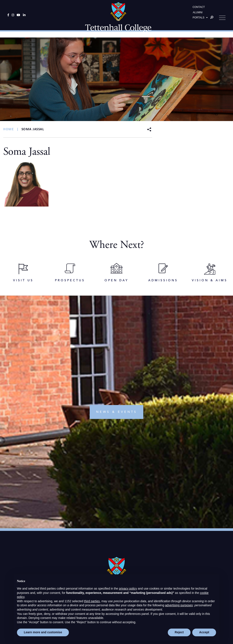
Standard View (114, 533)
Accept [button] (204, 632)
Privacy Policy (105, 528)
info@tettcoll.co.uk (119, 498)
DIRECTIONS (117, 554)
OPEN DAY (57, 554)
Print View (94, 533)
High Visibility (137, 533)
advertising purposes (179, 605)
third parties (92, 601)
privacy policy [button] (128, 589)
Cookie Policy (128, 528)
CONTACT (199, 10)
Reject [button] (179, 632)
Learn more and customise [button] (43, 632)
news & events (117, 347)
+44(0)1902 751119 (118, 493)
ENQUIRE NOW (176, 554)
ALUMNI (197, 15)
